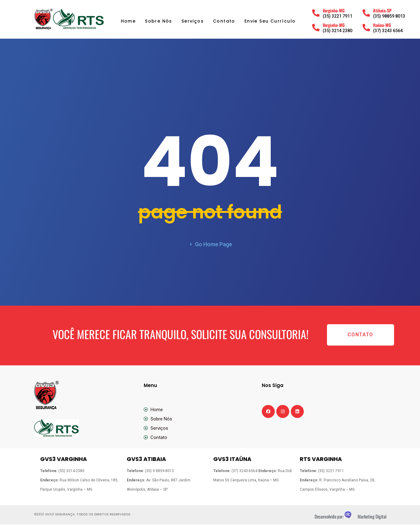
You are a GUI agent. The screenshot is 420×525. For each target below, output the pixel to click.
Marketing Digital (372, 517)
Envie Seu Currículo (270, 21)
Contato (224, 21)
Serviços (193, 21)
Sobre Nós (159, 21)
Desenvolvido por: (330, 517)
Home (128, 21)
